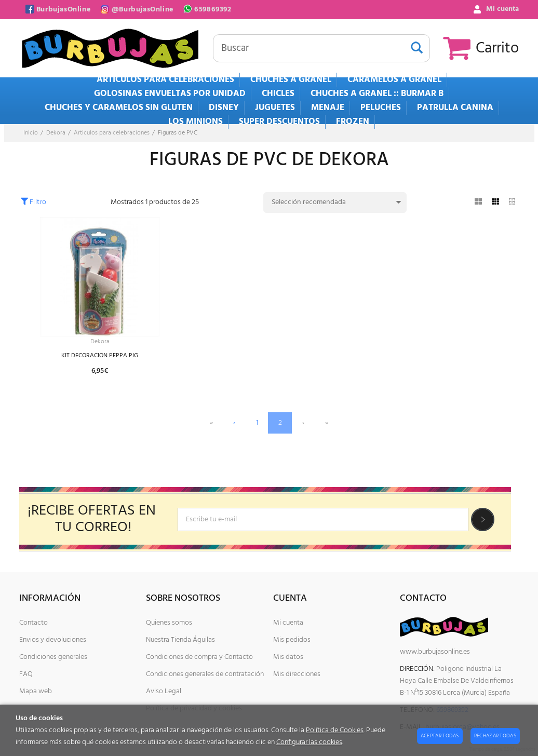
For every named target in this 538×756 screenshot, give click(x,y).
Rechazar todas (495, 736)
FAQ (26, 674)
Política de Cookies (335, 730)
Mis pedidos (292, 640)
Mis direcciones (297, 674)
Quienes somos (169, 623)
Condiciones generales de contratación (205, 674)
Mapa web (36, 691)
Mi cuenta (288, 623)
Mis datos (288, 657)
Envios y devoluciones (53, 640)
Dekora (100, 342)
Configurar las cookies (309, 742)
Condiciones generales (53, 657)
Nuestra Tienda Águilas (180, 640)
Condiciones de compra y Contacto (199, 657)
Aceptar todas (440, 736)
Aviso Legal (164, 691)
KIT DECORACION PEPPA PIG (100, 357)
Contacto (33, 623)
